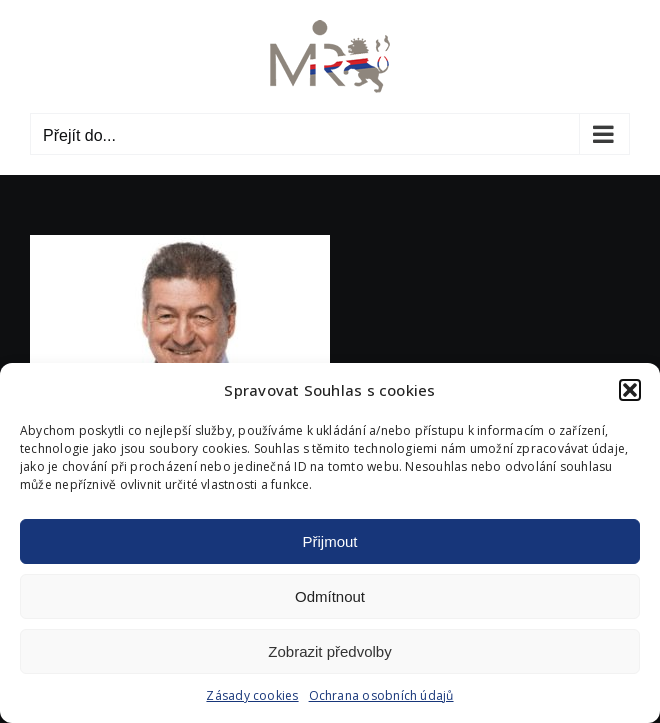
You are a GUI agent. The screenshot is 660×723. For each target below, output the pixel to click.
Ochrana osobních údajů (381, 695)
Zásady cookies (252, 695)
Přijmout (329, 541)
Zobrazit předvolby (329, 651)
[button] (630, 390)
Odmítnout (330, 596)
